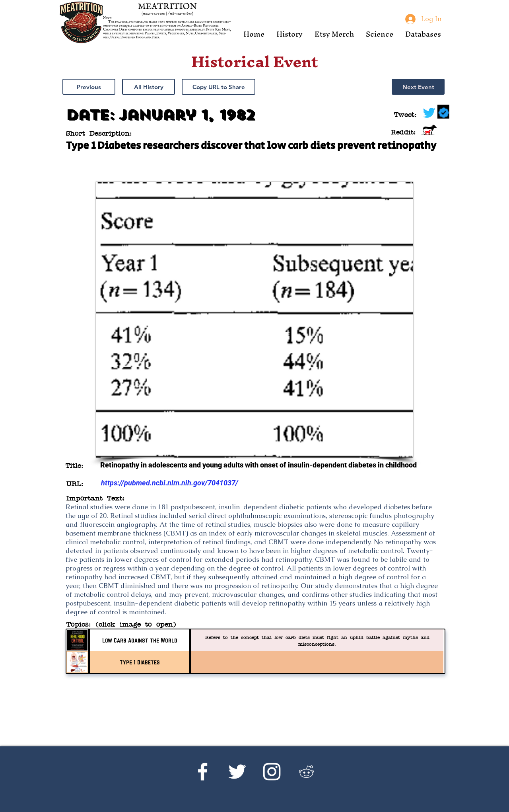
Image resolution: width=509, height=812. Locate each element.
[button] (289, 34)
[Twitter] (237, 772)
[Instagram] (272, 772)
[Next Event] (418, 87)
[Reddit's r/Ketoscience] (306, 772)
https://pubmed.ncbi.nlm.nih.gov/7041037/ (170, 483)
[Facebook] (203, 772)
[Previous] (89, 87)
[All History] (149, 87)
